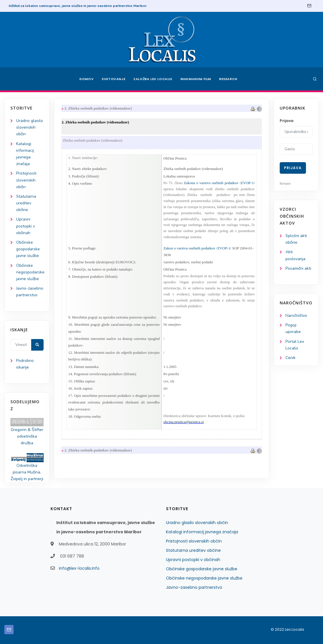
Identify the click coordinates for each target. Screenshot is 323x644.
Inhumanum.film (196, 79)
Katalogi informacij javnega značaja (202, 532)
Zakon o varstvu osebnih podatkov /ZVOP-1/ (197, 248)
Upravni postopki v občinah (26, 226)
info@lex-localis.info (79, 568)
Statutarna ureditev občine (26, 203)
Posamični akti (298, 268)
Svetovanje (113, 79)
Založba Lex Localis (153, 79)
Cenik (291, 358)
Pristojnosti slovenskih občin (26, 180)
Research (228, 79)
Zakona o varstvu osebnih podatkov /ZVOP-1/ (219, 183)
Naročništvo (296, 315)
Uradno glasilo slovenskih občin (30, 127)
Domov (86, 79)
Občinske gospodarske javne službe (28, 249)
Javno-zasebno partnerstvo (194, 587)
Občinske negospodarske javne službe (30, 272)
